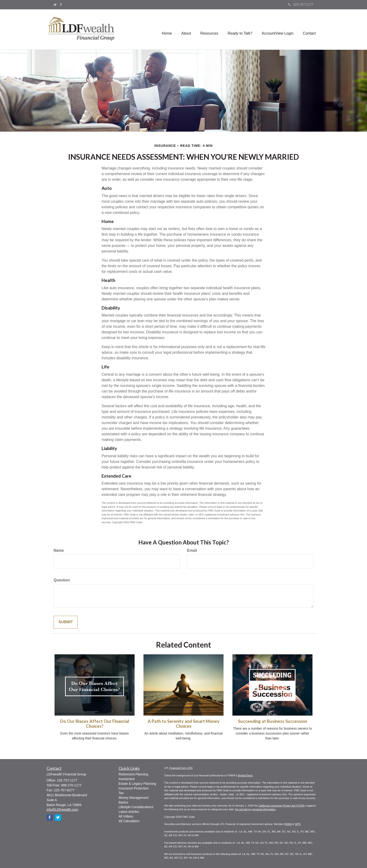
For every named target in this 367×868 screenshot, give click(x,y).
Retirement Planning (134, 774)
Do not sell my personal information (255, 809)
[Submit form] (66, 622)
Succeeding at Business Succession (273, 721)
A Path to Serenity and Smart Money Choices (184, 724)
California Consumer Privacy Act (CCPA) (282, 806)
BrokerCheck (245, 775)
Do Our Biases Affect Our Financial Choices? (95, 724)
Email (192, 550)
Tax (121, 793)
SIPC (298, 824)
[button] (186, 29)
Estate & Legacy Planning (137, 784)
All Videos (126, 816)
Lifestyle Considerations (136, 807)
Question (62, 580)
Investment (127, 779)
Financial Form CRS (181, 768)
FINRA (288, 824)
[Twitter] (55, 5)
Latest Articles (129, 812)
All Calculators (129, 821)
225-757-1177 (301, 4)
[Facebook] (61, 5)
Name (59, 550)
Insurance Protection (134, 788)
